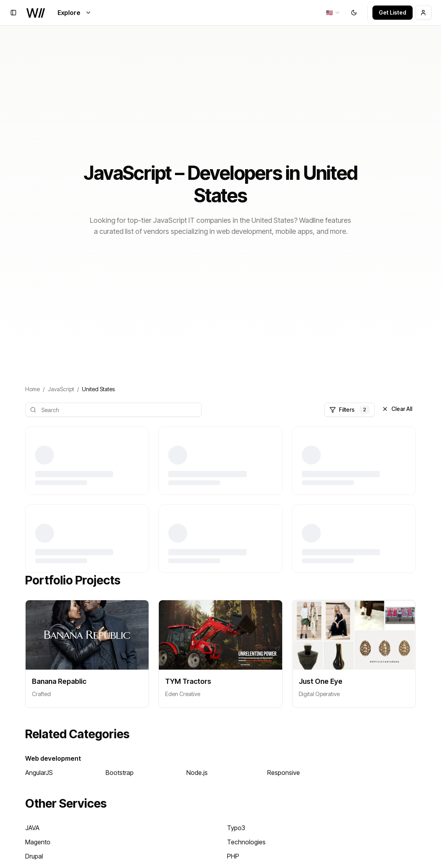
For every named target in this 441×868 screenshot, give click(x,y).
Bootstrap (120, 773)
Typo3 (236, 828)
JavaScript (61, 389)
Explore (74, 13)
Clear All (397, 409)
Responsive (284, 773)
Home (33, 389)
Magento (38, 842)
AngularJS (39, 773)
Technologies (246, 842)
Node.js (197, 773)
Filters (350, 410)
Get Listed (393, 12)
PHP (233, 856)
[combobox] (333, 13)
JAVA (32, 828)
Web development (53, 758)
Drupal (34, 856)
